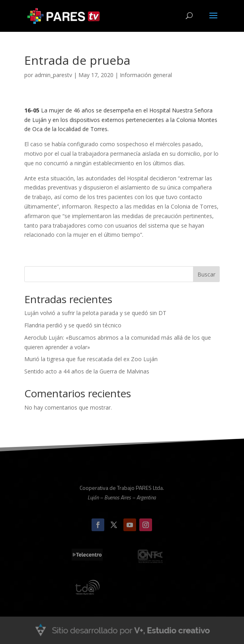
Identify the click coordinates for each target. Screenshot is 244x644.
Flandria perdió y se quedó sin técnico (73, 325)
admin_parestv (53, 75)
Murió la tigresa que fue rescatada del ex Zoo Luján (91, 359)
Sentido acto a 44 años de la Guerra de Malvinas (87, 371)
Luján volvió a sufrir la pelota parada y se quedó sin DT (95, 313)
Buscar (206, 274)
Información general (146, 75)
